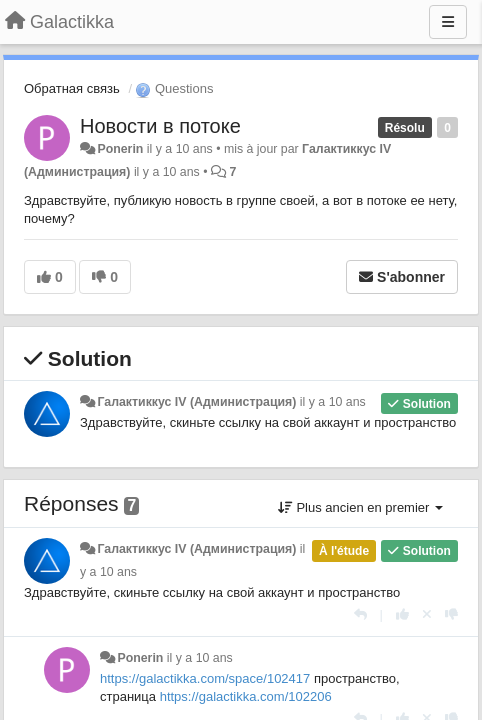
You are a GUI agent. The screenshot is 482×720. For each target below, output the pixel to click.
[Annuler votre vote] (427, 614)
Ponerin (120, 149)
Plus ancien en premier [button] (360, 507)
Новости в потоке (160, 126)
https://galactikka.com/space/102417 (205, 678)
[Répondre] (360, 614)
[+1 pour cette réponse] (402, 614)
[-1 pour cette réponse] (451, 614)
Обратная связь (72, 88)
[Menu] (448, 22)
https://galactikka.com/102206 (246, 696)
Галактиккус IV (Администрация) (196, 402)
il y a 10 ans (333, 402)
